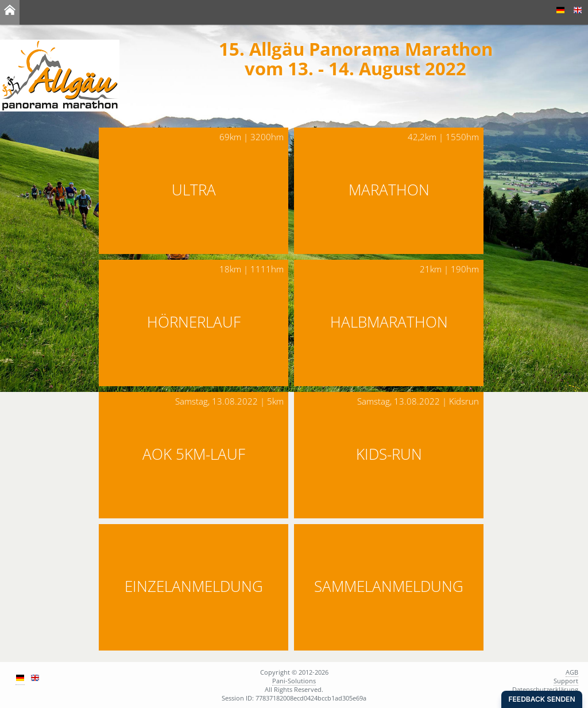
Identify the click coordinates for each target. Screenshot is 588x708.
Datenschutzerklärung (545, 689)
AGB (572, 672)
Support (566, 681)
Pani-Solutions (294, 681)
